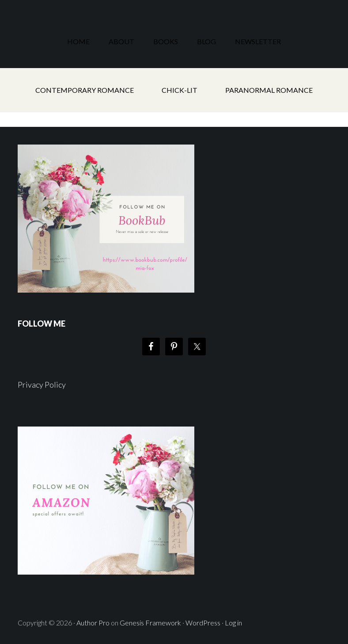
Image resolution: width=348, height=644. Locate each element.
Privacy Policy (42, 385)
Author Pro (93, 623)
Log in (233, 623)
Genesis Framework (150, 623)
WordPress (203, 623)
